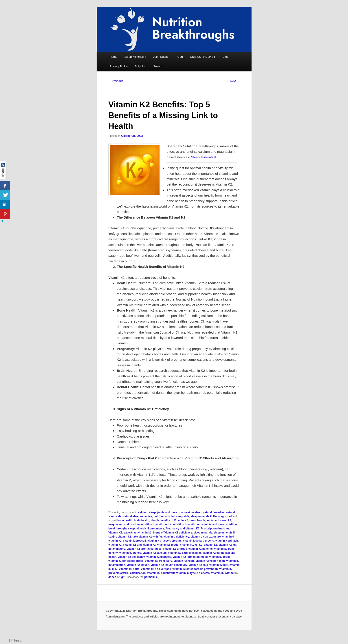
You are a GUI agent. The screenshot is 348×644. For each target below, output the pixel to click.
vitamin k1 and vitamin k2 (139, 545)
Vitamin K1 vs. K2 (191, 545)
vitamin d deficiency (176, 537)
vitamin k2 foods (220, 557)
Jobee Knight (117, 577)
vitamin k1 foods (168, 545)
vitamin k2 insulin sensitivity (169, 565)
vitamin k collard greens (198, 541)
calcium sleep (147, 512)
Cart (180, 57)
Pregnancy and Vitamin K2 (183, 529)
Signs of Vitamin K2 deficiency (173, 533)
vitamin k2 (211, 545)
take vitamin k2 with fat (147, 537)
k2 (229, 520)
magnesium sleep (190, 512)
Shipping (141, 66)
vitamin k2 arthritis (175, 549)
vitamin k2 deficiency (131, 557)
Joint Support (162, 57)
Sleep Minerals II (135, 57)
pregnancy (157, 529)
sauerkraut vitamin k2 (137, 533)
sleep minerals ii (201, 516)
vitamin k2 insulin (138, 565)
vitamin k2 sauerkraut (161, 573)
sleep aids (183, 516)
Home (113, 57)
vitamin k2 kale (198, 565)
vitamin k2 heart (184, 561)
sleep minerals (203, 533)
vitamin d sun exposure (206, 537)
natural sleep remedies (138, 516)
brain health (142, 520)
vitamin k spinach (227, 541)
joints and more (167, 512)
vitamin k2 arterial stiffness (144, 549)
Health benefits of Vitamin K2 (169, 520)
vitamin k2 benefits (201, 549)
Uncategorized (222, 516)
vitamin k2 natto (129, 569)
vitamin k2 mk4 (219, 565)
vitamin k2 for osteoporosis (126, 561)
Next (235, 81)
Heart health (197, 520)
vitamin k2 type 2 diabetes (193, 573)
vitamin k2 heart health (210, 561)
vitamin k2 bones (130, 553)
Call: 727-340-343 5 (203, 57)
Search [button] (158, 66)
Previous (116, 81)
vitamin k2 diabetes (159, 557)
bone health (125, 520)
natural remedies (214, 512)
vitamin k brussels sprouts (164, 541)
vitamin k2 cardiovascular (185, 553)
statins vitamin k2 (120, 537)
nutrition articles (164, 516)
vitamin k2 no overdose (156, 569)
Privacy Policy (119, 66)
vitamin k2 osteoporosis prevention (195, 569)
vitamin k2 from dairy (159, 561)
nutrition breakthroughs (156, 524)
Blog (226, 57)
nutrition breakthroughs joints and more (199, 524)
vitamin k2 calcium (155, 553)
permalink (151, 577)
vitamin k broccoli (134, 541)
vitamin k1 (115, 545)
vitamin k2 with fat (223, 573)
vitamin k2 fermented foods (190, 557)
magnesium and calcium (124, 524)
